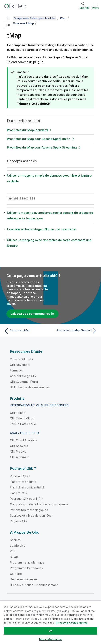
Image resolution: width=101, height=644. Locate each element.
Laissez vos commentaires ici (32, 314)
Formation (17, 370)
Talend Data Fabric (23, 424)
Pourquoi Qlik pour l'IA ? (26, 499)
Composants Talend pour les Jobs (34, 18)
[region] (50, 622)
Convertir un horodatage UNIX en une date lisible (41, 229)
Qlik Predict (18, 451)
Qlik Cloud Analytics (23, 440)
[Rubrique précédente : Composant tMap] (26, 331)
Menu (95, 8)
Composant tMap (23, 23)
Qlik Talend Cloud (22, 418)
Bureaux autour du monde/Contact (34, 585)
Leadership (18, 546)
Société (15, 540)
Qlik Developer (20, 365)
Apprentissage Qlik (23, 376)
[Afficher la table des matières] (8, 18)
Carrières (16, 574)
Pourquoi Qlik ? (20, 476)
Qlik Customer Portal (24, 382)
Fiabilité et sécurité (23, 482)
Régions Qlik (19, 521)
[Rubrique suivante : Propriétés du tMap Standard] (75, 331)
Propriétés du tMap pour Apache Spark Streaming (42, 147)
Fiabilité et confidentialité (27, 487)
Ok (50, 631)
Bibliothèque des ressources (30, 387)
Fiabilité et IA (19, 493)
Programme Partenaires (26, 568)
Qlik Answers (19, 446)
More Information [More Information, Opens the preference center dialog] (50, 639)
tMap (63, 18)
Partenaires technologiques (29, 510)
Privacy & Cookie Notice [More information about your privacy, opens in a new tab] (71, 623)
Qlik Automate (20, 457)
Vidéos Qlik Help (21, 359)
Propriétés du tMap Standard (27, 130)
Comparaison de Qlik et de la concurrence (39, 504)
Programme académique (27, 562)
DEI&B (14, 557)
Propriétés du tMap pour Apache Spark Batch (39, 139)
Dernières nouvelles (24, 579)
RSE (13, 551)
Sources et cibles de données (31, 515)
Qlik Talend (18, 413)
